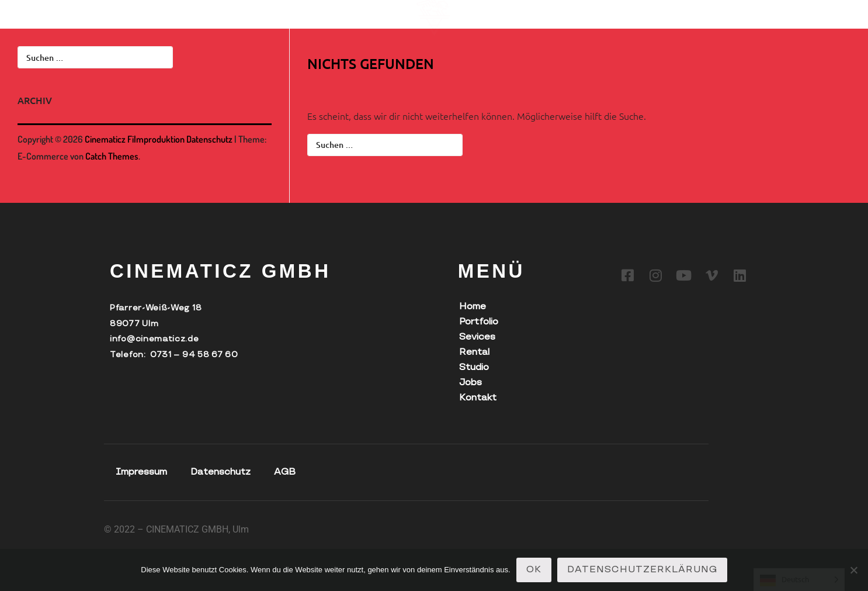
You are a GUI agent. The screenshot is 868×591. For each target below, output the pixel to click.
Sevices (477, 337)
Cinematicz (63, 11)
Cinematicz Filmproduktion (135, 139)
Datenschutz (209, 139)
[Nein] (853, 570)
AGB (285, 472)
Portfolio (129, 11)
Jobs (335, 11)
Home (473, 307)
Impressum (141, 472)
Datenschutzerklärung (642, 570)
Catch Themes (112, 156)
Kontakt (381, 11)
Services (191, 11)
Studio (293, 11)
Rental (247, 11)
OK (534, 570)
